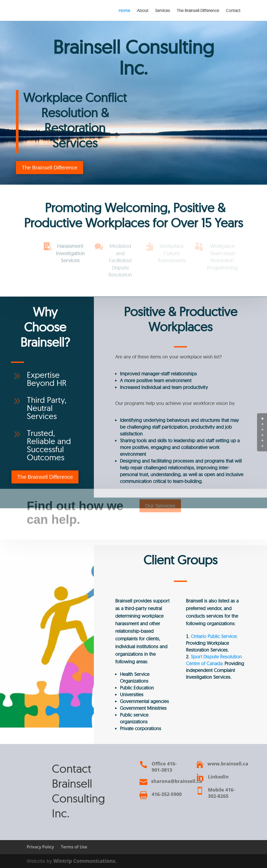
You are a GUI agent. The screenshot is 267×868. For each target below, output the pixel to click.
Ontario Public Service (214, 636)
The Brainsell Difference (198, 11)
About (143, 11)
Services (163, 11)
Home (124, 11)
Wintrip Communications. (85, 861)
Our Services (160, 502)
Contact (233, 11)
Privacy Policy (40, 847)
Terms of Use (74, 847)
